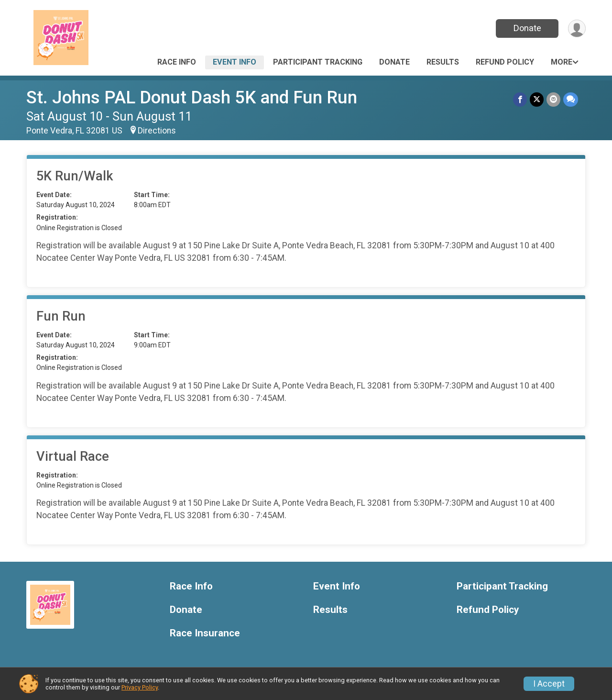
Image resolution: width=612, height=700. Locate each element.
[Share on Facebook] (520, 99)
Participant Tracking (318, 62)
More (562, 62)
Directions (157, 131)
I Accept (549, 684)
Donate (527, 28)
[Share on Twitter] (537, 99)
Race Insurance (205, 633)
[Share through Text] (571, 99)
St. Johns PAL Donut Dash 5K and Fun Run (192, 97)
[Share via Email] (553, 99)
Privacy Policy (140, 687)
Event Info (235, 62)
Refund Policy (505, 62)
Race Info (177, 62)
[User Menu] (577, 28)
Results (443, 62)
